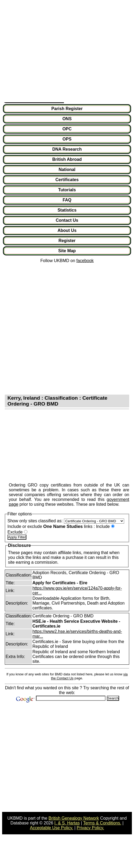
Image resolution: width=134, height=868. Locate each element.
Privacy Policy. (90, 828)
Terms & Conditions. (102, 823)
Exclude (15, 532)
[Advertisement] (50, 52)
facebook (85, 261)
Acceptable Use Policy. (51, 828)
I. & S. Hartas (67, 823)
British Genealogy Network (74, 818)
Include (103, 526)
